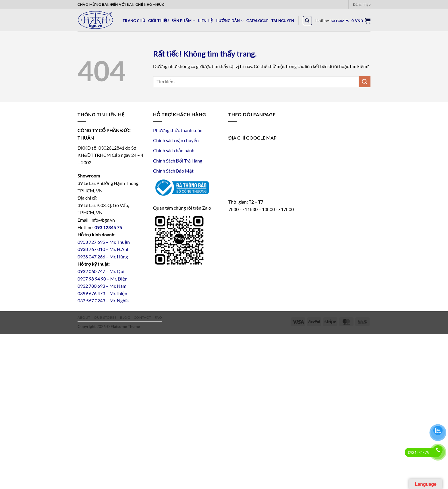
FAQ (159, 317)
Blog (125, 317)
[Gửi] (365, 82)
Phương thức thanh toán (178, 130)
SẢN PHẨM (184, 21)
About (84, 317)
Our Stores (105, 317)
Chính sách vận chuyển (176, 140)
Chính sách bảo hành (174, 150)
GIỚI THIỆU (159, 21)
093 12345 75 (339, 21)
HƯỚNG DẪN (230, 21)
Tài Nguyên (283, 21)
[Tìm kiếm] (307, 21)
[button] (362, 4)
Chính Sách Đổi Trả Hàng (178, 161)
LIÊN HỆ (205, 21)
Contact (142, 317)
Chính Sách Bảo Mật (173, 171)
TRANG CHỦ (134, 21)
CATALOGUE (257, 21)
